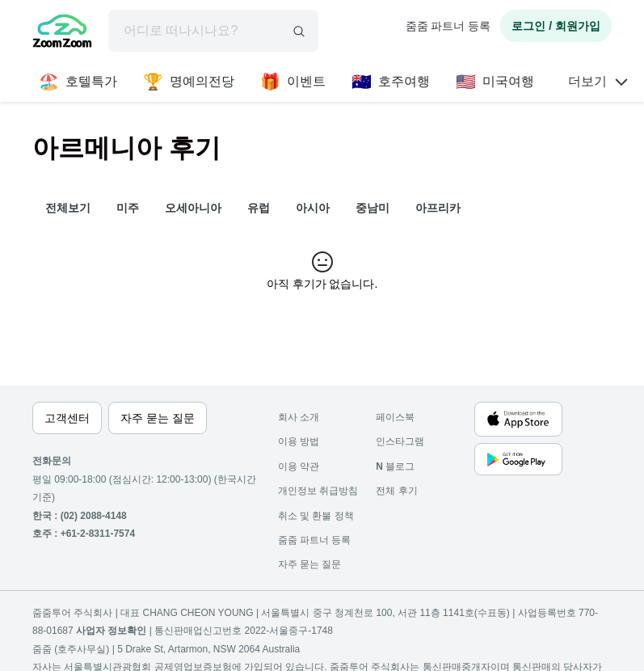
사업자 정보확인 (111, 631)
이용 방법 (299, 441)
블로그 (395, 466)
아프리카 (438, 208)
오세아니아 (193, 208)
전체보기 (68, 208)
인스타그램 (400, 441)
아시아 (313, 208)
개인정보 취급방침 (318, 491)
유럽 (259, 208)
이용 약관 (299, 466)
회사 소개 (299, 417)
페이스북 (395, 417)
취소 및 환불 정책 (316, 516)
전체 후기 (396, 491)
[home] (62, 33)
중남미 (373, 208)
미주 (128, 208)
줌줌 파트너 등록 (448, 26)
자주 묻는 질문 (310, 564)
